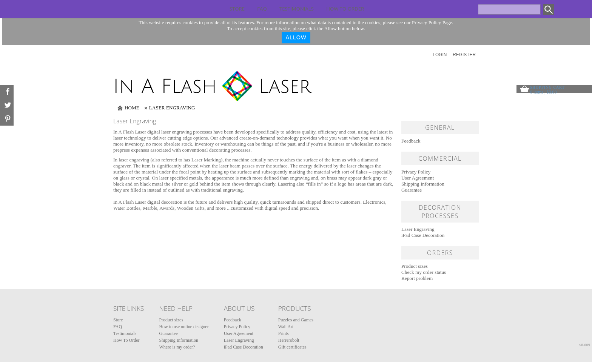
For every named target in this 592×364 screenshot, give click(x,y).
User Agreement (418, 178)
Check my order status (424, 272)
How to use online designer (184, 327)
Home (132, 108)
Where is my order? (177, 347)
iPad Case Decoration (423, 235)
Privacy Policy (416, 172)
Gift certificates (292, 347)
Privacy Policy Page (432, 22)
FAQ (262, 9)
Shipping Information (423, 184)
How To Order (345, 9)
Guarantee (412, 190)
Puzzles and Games (296, 320)
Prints (284, 333)
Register (464, 55)
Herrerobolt (289, 340)
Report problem (417, 278)
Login (440, 55)
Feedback (411, 141)
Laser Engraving (418, 229)
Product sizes (415, 266)
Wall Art (286, 327)
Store (237, 9)
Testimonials (297, 9)
